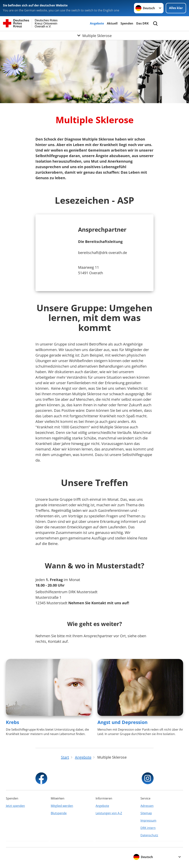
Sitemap (146, 813)
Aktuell (112, 23)
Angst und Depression (122, 722)
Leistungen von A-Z (109, 813)
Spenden (127, 23)
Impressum (148, 820)
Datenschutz (149, 835)
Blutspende (59, 813)
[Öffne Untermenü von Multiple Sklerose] (94, 36)
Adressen (147, 806)
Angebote (97, 23)
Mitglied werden (62, 806)
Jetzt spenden (15, 806)
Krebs (12, 722)
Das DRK (142, 23)
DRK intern (148, 828)
